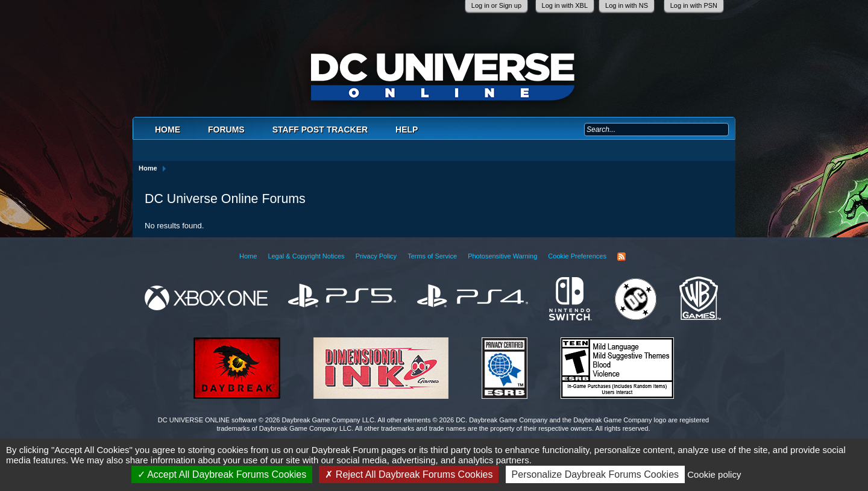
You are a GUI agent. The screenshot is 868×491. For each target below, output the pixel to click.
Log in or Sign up (496, 5)
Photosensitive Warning (502, 256)
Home (168, 130)
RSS (621, 257)
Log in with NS (627, 5)
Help (407, 130)
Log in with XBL (565, 5)
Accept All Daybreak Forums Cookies (222, 474)
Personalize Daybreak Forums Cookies (595, 474)
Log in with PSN (694, 5)
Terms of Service (432, 256)
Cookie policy (714, 474)
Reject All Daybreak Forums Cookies (409, 474)
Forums (226, 130)
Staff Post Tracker (320, 130)
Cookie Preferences (577, 256)
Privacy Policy (376, 256)
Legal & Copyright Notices (306, 256)
